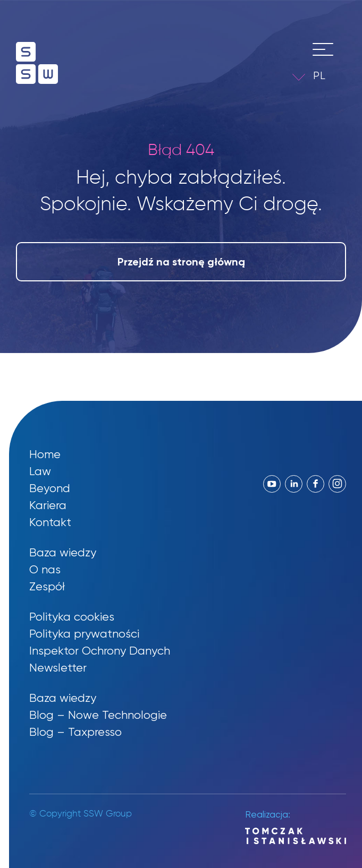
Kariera (48, 505)
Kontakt (50, 522)
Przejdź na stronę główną (181, 262)
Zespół (47, 586)
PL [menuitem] (319, 76)
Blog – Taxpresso (75, 732)
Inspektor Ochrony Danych (100, 651)
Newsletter (58, 668)
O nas (45, 569)
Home (45, 454)
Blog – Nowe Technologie (98, 715)
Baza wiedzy (63, 552)
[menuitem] (327, 76)
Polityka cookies (72, 617)
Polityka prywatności (84, 634)
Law (40, 471)
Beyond (50, 488)
